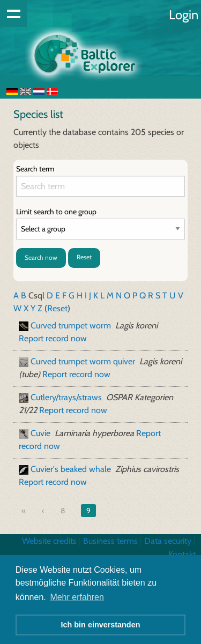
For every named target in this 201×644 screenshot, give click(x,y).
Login (184, 15)
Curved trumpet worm (71, 325)
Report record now (53, 338)
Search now (41, 257)
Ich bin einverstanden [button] (101, 625)
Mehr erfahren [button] (77, 597)
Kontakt (182, 554)
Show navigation (13, 13)
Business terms (110, 541)
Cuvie (40, 433)
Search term (35, 169)
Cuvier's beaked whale (71, 469)
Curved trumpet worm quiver (83, 361)
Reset (84, 257)
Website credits (49, 541)
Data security (168, 541)
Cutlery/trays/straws (66, 397)
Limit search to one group (56, 212)
